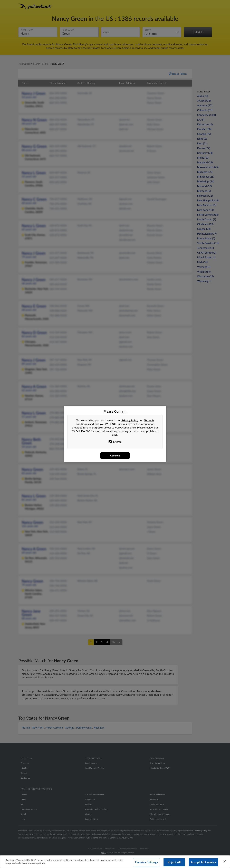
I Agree (115, 442)
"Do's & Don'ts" (81, 431)
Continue (115, 456)
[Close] (225, 861)
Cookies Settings (146, 862)
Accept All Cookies (203, 862)
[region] (115, 862)
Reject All (174, 862)
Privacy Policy (130, 420)
